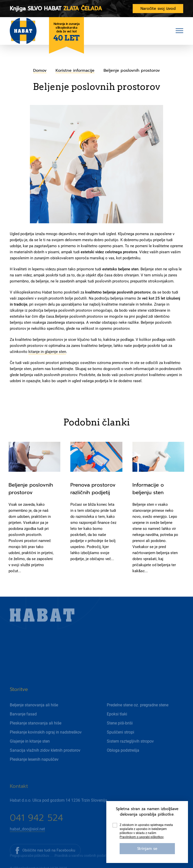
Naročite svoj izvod (158, 9)
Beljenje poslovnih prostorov (31, 489)
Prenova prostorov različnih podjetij (93, 489)
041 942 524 (36, 835)
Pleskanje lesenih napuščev (34, 776)
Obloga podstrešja (123, 767)
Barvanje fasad (23, 731)
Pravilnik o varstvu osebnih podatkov (83, 862)
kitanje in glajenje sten (47, 352)
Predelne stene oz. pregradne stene (138, 722)
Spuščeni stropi (120, 749)
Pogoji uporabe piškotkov (30, 862)
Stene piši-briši (120, 740)
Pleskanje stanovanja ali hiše (36, 740)
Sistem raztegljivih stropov (130, 758)
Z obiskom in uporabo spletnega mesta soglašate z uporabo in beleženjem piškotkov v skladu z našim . (146, 831)
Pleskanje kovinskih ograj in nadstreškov (46, 749)
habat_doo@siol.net (27, 846)
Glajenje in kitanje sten (30, 758)
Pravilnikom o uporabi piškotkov (142, 837)
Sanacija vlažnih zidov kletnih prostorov (45, 767)
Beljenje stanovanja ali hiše (34, 722)
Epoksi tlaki (117, 731)
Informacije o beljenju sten (148, 489)
